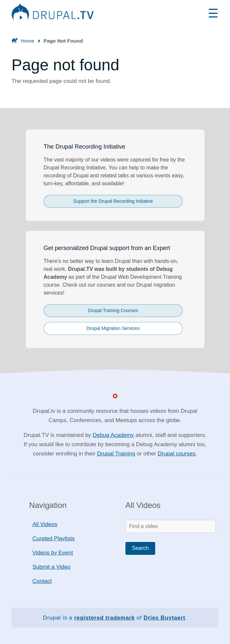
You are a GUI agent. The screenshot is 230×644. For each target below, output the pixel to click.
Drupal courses (176, 454)
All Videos (45, 524)
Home (27, 41)
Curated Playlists (54, 538)
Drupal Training (116, 454)
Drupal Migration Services (113, 328)
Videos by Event (53, 553)
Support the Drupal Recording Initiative (113, 201)
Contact (42, 581)
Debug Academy (113, 435)
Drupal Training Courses (113, 310)
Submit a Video (51, 567)
